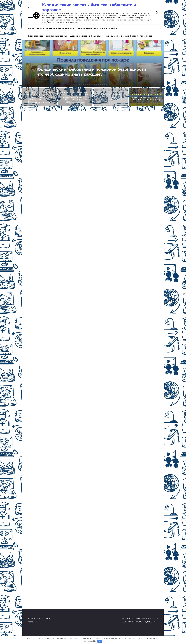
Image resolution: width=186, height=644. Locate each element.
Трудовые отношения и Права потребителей (128, 36)
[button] (80, 85)
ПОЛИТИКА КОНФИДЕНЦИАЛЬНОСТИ (140, 619)
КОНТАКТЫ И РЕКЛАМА (39, 619)
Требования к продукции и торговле (98, 28)
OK (100, 641)
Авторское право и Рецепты (85, 36)
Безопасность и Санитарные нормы (48, 36)
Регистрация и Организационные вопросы (51, 28)
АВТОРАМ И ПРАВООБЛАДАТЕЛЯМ (139, 622)
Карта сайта (33, 622)
